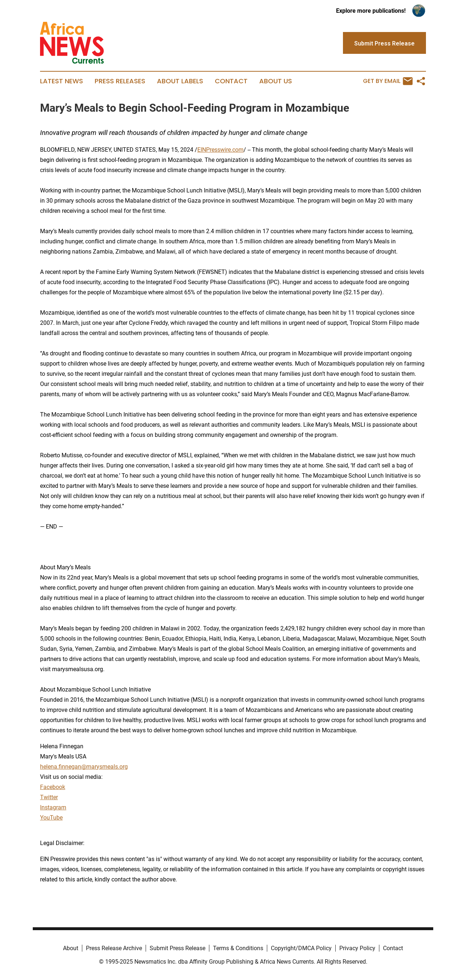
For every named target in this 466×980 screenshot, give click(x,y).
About (71, 948)
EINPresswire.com (220, 150)
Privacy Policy (357, 948)
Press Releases (120, 81)
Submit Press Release (177, 948)
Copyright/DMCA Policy (301, 948)
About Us (276, 81)
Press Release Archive (114, 948)
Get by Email (388, 81)
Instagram (53, 807)
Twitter (49, 797)
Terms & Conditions (238, 948)
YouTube (51, 818)
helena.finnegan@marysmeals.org (84, 767)
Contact (231, 81)
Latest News (62, 81)
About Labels (180, 81)
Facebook (53, 787)
